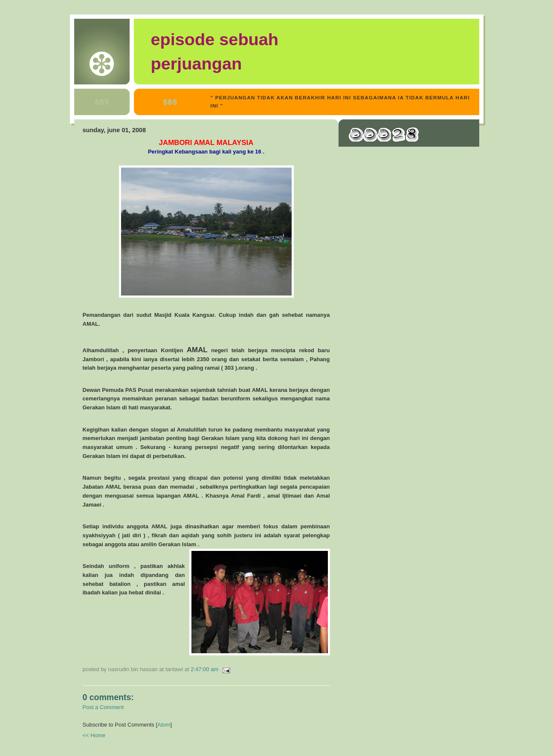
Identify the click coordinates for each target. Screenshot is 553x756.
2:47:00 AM (205, 669)
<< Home (94, 735)
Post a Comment (103, 707)
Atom (164, 725)
